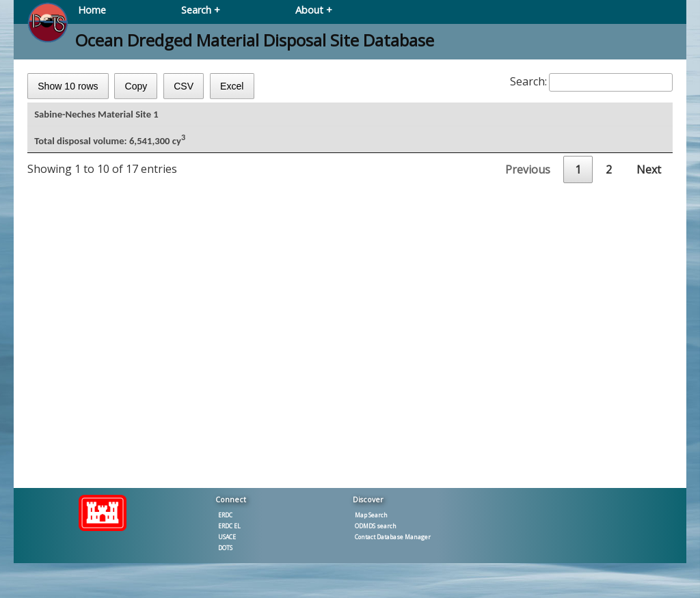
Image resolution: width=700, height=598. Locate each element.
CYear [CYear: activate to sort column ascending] (68, 117)
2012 (58, 263)
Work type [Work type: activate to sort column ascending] (294, 117)
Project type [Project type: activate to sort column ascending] (172, 117)
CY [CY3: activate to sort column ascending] (398, 117)
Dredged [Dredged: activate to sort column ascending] (558, 117)
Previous (528, 438)
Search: (591, 81)
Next (649, 438)
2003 (58, 359)
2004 (58, 335)
